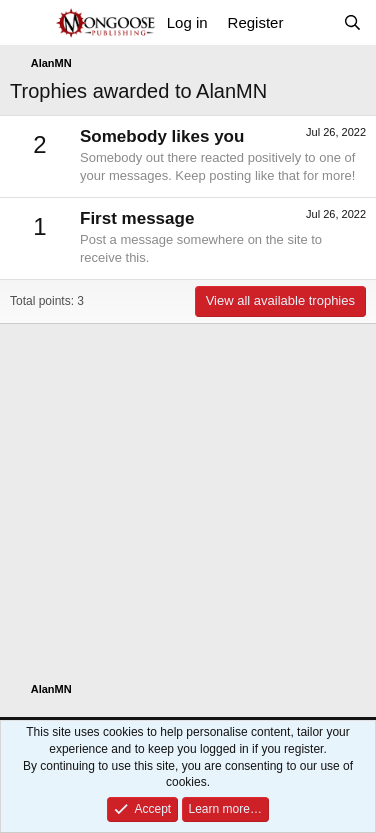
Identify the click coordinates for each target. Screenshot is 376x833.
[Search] (352, 22)
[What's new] (312, 22)
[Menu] (27, 23)
